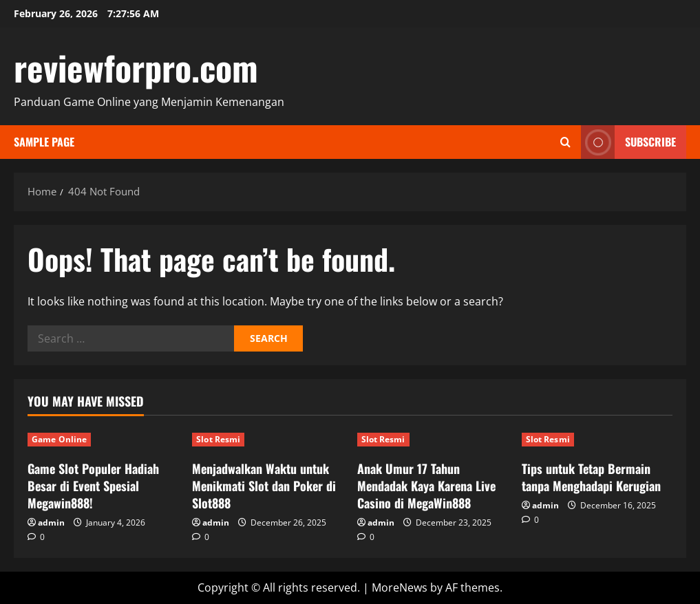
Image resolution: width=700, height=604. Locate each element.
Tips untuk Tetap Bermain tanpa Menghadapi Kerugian (591, 477)
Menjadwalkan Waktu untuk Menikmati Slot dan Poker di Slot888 (264, 486)
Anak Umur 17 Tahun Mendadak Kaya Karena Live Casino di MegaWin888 (426, 486)
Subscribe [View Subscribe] (628, 142)
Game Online (59, 439)
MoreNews (400, 587)
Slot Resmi (218, 439)
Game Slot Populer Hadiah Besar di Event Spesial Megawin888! (93, 486)
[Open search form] (565, 142)
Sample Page (44, 142)
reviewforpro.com (136, 67)
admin (51, 522)
